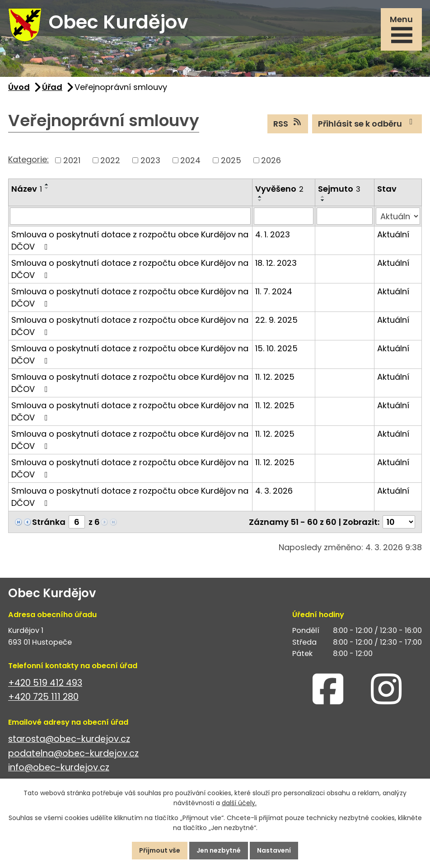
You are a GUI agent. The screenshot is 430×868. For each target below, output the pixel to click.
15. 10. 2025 (276, 348)
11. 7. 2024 (274, 291)
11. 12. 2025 (275, 377)
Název (27, 189)
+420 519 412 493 (45, 683)
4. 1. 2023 (273, 234)
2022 (110, 160)
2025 (231, 160)
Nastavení (274, 850)
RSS (288, 123)
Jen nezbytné (219, 850)
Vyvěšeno (279, 189)
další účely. (239, 803)
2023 (150, 160)
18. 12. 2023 (276, 263)
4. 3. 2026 (274, 491)
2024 (190, 160)
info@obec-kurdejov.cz (59, 767)
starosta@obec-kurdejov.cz (69, 739)
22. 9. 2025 (276, 320)
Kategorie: (28, 159)
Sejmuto (339, 189)
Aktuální (393, 234)
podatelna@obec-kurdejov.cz (73, 753)
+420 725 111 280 (43, 697)
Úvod (19, 87)
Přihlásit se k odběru (367, 123)
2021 (72, 160)
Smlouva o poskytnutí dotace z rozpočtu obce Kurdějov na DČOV (130, 241)
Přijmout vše (160, 850)
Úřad (52, 87)
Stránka (49, 522)
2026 (271, 160)
